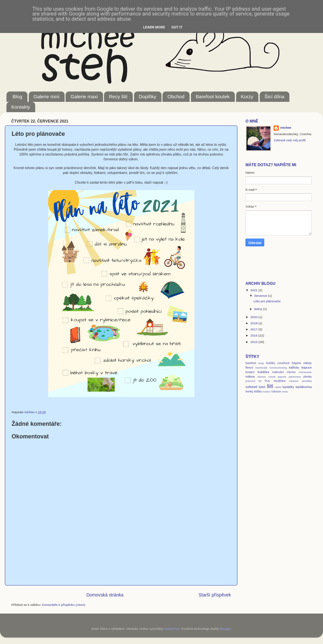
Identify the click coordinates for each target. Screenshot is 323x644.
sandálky (307, 381)
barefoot (251, 363)
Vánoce (276, 392)
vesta (285, 392)
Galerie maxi (84, 97)
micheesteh (305, 372)
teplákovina (304, 387)
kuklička (263, 372)
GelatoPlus (172, 629)
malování (278, 372)
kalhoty (294, 367)
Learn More (154, 27)
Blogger (225, 629)
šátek (262, 387)
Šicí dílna (275, 97)
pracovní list (254, 381)
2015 (254, 342)
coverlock (284, 363)
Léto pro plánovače (267, 301)
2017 (254, 329)
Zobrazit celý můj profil (290, 140)
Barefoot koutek (213, 97)
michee (286, 128)
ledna (259, 309)
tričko (258, 391)
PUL (268, 381)
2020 (254, 317)
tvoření (266, 392)
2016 (254, 335)
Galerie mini (47, 97)
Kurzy (247, 97)
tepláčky (288, 387)
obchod (262, 377)
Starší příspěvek (215, 595)
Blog (17, 97)
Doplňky (148, 97)
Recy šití (118, 97)
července (261, 296)
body (261, 363)
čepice (296, 363)
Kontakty (21, 107)
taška (278, 387)
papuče (282, 377)
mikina (250, 376)
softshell (251, 387)
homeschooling (278, 368)
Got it (177, 27)
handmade (261, 368)
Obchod (176, 97)
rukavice (294, 381)
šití (270, 386)
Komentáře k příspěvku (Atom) (64, 605)
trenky (249, 392)
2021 (254, 290)
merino (291, 372)
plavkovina (295, 377)
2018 (254, 323)
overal (272, 377)
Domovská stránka (105, 595)
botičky (271, 363)
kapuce (307, 367)
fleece (249, 368)
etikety (307, 363)
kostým (250, 372)
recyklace (280, 381)
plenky (307, 377)
